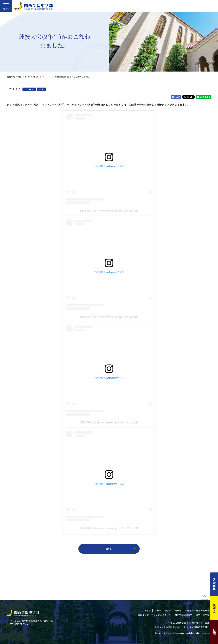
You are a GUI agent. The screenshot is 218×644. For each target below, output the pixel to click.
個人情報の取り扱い (199, 627)
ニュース (47, 77)
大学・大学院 (203, 615)
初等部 (158, 610)
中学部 (168, 610)
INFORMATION (32, 77)
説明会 (214, 608)
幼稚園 (147, 610)
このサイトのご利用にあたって (170, 627)
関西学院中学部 (14, 77)
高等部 (178, 610)
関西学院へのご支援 (199, 623)
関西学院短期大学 (184, 615)
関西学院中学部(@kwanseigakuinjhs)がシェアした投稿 (109, 211)
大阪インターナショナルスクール (155, 615)
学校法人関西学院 (177, 623)
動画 (214, 632)
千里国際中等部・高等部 (197, 610)
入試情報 (214, 584)
